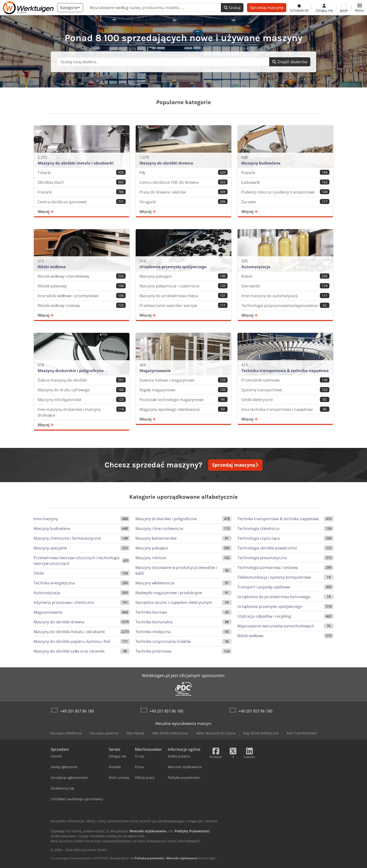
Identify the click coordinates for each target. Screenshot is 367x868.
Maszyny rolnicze (151, 558)
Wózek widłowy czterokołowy (82, 276)
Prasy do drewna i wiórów (183, 192)
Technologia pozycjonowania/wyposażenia (285, 305)
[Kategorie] (70, 8)
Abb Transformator (302, 733)
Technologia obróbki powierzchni (267, 548)
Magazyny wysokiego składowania (183, 409)
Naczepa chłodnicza (66, 733)
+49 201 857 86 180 (77, 711)
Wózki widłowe (250, 636)
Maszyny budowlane (52, 529)
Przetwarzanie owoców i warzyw (183, 305)
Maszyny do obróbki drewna (59, 622)
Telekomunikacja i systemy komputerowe (274, 577)
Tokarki (82, 172)
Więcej (46, 212)
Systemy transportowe (285, 390)
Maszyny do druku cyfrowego (82, 390)
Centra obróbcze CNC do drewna (183, 182)
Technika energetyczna (54, 583)
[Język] (344, 8)
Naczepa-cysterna (104, 733)
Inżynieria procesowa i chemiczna (64, 602)
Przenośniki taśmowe (285, 380)
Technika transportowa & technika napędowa (278, 519)
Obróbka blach (82, 182)
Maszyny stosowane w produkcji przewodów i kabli (176, 570)
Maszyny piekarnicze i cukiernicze (183, 286)
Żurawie (285, 202)
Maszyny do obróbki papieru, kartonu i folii (72, 641)
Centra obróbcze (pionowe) (82, 202)
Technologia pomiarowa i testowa (268, 567)
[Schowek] (299, 8)
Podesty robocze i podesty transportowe (285, 192)
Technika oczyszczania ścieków (163, 641)
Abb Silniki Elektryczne (170, 733)
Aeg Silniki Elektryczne (261, 733)
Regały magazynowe (183, 390)
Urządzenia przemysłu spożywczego (270, 606)
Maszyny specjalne (50, 548)
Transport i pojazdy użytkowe (264, 587)
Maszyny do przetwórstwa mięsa (183, 296)
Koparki (285, 172)
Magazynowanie (48, 612)
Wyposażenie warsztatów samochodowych (276, 626)
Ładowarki (285, 182)
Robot (285, 276)
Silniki (39, 573)
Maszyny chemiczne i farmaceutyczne (67, 538)
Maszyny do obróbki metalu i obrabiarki (69, 632)
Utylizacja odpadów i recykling (264, 616)
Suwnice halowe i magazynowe (183, 380)
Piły (183, 172)
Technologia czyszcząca (258, 538)
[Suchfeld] (163, 62)
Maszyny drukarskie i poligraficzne (166, 519)
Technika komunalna (154, 622)
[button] (360, 8)
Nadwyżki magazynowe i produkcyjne (169, 593)
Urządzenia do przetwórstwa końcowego (274, 597)
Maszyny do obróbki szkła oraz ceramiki (69, 651)
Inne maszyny (46, 519)
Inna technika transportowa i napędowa (285, 409)
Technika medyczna (153, 632)
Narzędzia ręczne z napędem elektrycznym (174, 602)
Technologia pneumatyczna (262, 558)
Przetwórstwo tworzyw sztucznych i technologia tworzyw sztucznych (77, 561)
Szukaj (232, 8)
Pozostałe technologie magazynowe (183, 400)
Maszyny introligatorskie (82, 400)
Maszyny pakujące (183, 276)
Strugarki (183, 202)
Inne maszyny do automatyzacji (285, 296)
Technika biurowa (151, 612)
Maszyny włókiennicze (155, 583)
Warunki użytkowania (182, 858)
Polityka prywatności (150, 858)
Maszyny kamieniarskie (156, 538)
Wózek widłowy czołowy (82, 305)
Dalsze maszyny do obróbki (82, 380)
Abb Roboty (135, 733)
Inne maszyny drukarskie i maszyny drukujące (82, 412)
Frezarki (82, 192)
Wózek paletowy (82, 286)
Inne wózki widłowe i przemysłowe (82, 296)
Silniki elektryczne (285, 400)
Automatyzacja (47, 593)
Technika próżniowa (153, 651)
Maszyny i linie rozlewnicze (159, 529)
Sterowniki (285, 286)
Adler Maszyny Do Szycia (216, 733)
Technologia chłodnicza (258, 529)
